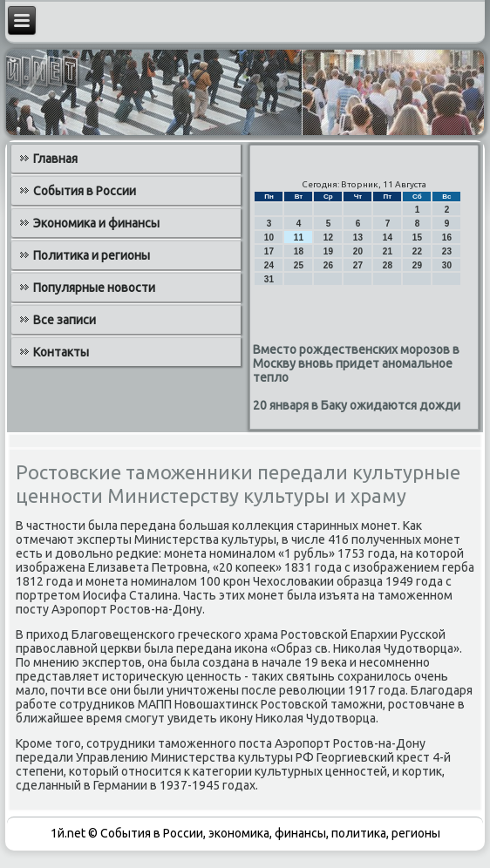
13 (358, 237)
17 (269, 251)
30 (447, 265)
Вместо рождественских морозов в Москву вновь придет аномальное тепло (356, 363)
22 (417, 251)
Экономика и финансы (96, 223)
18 (299, 251)
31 (269, 279)
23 (447, 251)
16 (447, 237)
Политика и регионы (92, 255)
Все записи (65, 320)
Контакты (61, 352)
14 (388, 237)
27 (358, 265)
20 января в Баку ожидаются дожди (357, 405)
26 (328, 265)
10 (269, 237)
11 (299, 237)
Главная (55, 159)
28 (388, 265)
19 (328, 251)
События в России (85, 191)
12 (328, 237)
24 (269, 265)
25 (299, 265)
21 (388, 251)
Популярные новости (94, 288)
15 (417, 237)
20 (358, 251)
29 (417, 265)
